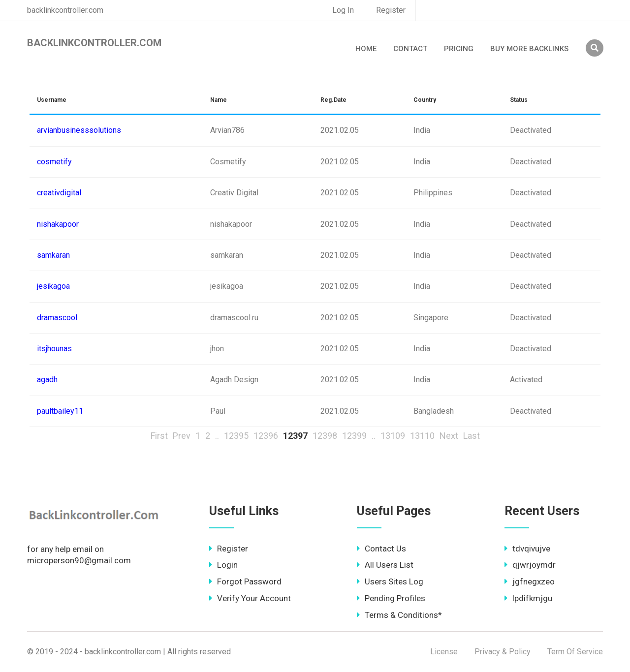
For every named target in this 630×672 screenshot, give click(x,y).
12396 (266, 436)
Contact (410, 49)
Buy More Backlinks (529, 49)
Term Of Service (575, 652)
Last (472, 436)
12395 (236, 436)
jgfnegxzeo (530, 581)
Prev (182, 436)
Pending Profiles (391, 598)
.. (217, 436)
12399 (354, 436)
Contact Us (381, 549)
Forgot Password (245, 581)
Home (366, 49)
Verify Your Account (250, 598)
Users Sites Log (390, 581)
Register (391, 10)
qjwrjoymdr (530, 565)
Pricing (459, 49)
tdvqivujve (527, 549)
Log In (343, 10)
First (159, 436)
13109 (393, 436)
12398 (325, 436)
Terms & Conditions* (399, 615)
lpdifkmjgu (528, 598)
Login (223, 565)
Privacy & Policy (503, 652)
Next (449, 436)
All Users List (385, 565)
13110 (422, 436)
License (444, 652)
